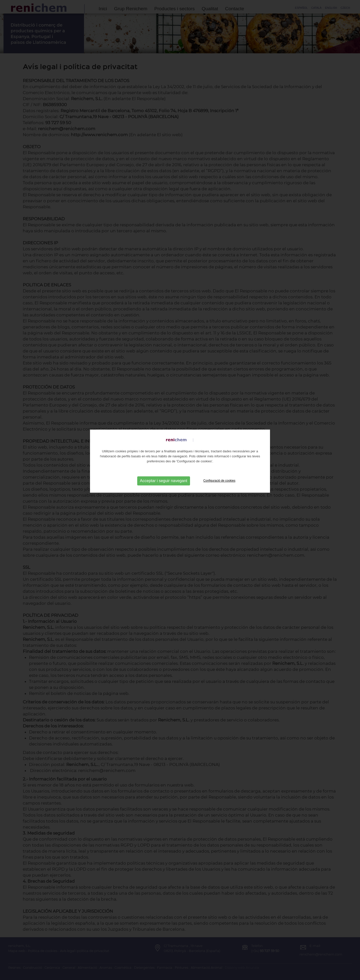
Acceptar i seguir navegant (164, 464)
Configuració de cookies (219, 464)
